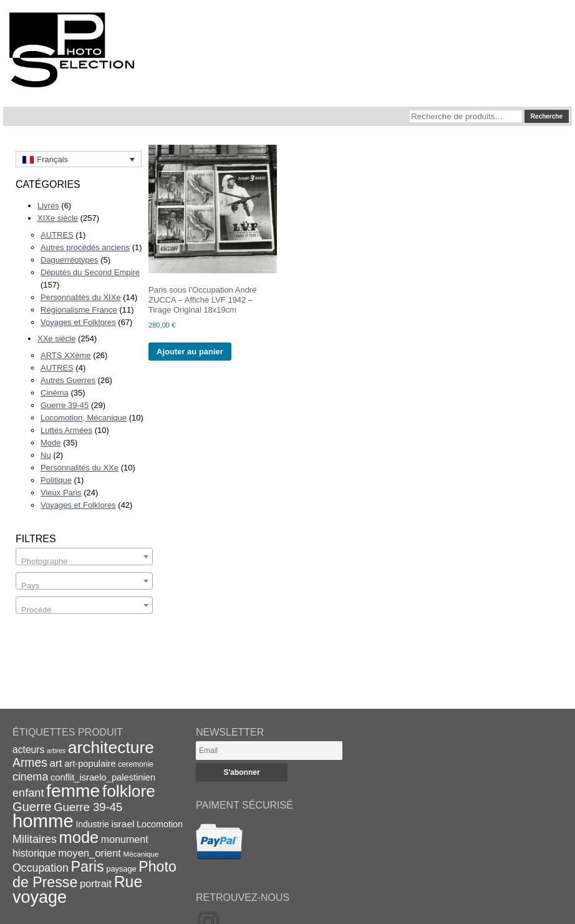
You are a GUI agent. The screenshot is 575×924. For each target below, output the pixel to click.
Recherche (547, 116)
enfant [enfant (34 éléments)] (28, 793)
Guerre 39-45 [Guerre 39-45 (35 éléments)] (88, 807)
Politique (56, 480)
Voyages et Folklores (78, 322)
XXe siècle (56, 338)
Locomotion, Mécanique (84, 418)
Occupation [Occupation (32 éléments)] (41, 868)
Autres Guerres (68, 380)
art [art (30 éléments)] (56, 763)
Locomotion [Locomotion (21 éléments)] (160, 824)
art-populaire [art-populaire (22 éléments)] (90, 764)
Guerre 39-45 (65, 405)
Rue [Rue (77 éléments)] (128, 882)
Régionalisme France (79, 310)
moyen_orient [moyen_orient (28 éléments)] (89, 853)
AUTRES (57, 235)
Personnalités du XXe (80, 468)
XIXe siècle (58, 218)
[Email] (269, 751)
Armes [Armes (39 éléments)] (30, 763)
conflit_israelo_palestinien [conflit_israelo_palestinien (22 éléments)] (103, 777)
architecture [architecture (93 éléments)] (111, 747)
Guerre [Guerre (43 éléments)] (32, 807)
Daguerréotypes (70, 260)
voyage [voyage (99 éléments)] (40, 897)
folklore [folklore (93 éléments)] (129, 791)
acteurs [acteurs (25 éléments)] (28, 750)
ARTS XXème (66, 355)
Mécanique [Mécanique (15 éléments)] (141, 854)
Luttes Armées (66, 430)
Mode (51, 443)
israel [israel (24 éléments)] (123, 824)
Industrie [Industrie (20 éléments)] (92, 824)
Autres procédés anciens (85, 247)
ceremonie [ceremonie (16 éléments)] (136, 764)
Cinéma (55, 393)
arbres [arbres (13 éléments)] (56, 751)
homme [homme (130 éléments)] (43, 821)
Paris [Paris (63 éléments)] (88, 867)
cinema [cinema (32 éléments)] (30, 777)
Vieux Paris (61, 493)
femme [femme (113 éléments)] (73, 790)
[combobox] (84, 557)
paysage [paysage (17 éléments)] (121, 869)
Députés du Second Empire (90, 272)
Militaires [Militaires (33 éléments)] (35, 839)
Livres (48, 206)
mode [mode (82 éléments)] (79, 837)
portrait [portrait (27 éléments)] (96, 883)
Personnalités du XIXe (81, 297)
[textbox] (84, 561)
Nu (46, 455)
